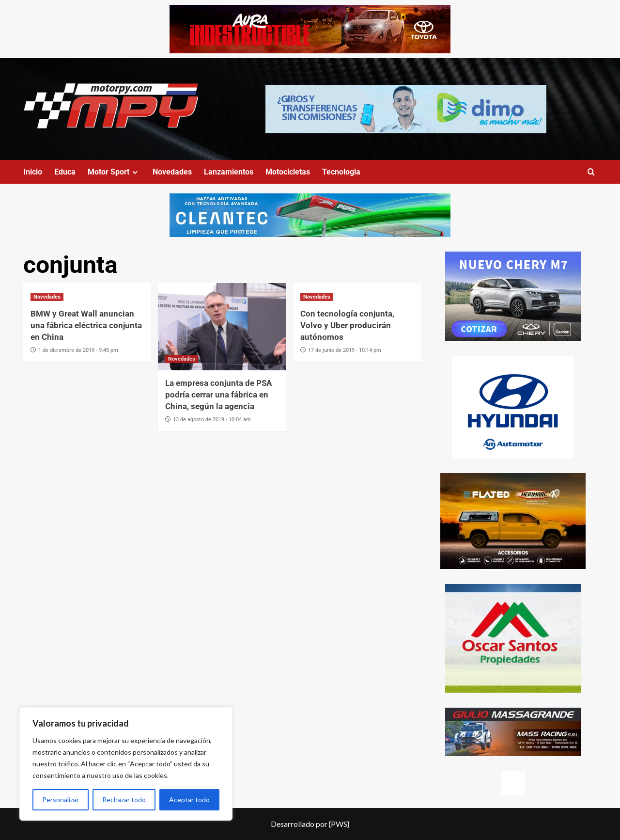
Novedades (172, 172)
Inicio (33, 172)
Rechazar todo (124, 800)
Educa (65, 172)
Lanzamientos (229, 172)
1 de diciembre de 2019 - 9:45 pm (78, 350)
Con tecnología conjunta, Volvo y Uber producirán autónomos (347, 325)
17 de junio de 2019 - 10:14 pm (345, 350)
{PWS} (339, 824)
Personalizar (61, 800)
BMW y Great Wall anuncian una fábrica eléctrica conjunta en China (86, 325)
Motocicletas (288, 172)
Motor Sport (114, 172)
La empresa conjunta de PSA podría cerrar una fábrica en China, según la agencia (218, 395)
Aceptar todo (189, 800)
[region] (126, 764)
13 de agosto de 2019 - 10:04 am (212, 420)
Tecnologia (341, 172)
